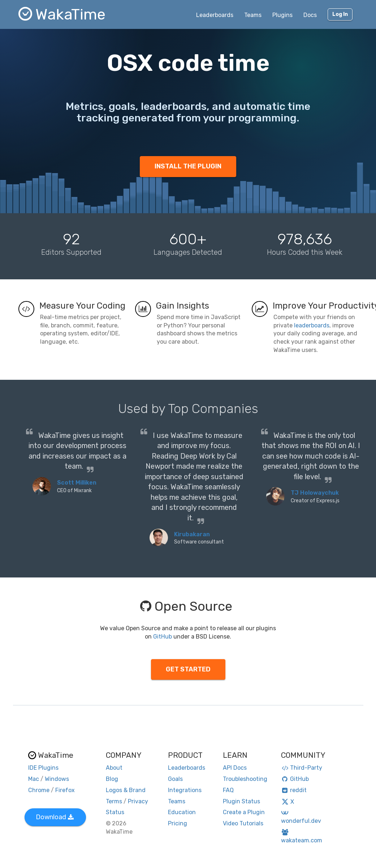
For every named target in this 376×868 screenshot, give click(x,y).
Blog (112, 779)
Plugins (282, 15)
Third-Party (302, 768)
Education (182, 812)
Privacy (138, 801)
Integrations (185, 790)
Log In (340, 14)
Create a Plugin (244, 812)
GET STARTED (188, 669)
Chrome (39, 790)
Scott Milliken (77, 483)
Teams (253, 15)
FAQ (228, 790)
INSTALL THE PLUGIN (188, 166)
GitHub (163, 637)
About (114, 768)
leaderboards (312, 325)
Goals (175, 779)
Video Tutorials (243, 823)
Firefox (65, 790)
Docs (310, 15)
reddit (294, 790)
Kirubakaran (192, 534)
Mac (34, 779)
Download (55, 817)
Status (115, 812)
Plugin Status (241, 801)
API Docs (235, 768)
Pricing (178, 823)
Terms (114, 801)
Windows (57, 779)
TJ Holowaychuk (315, 493)
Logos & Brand (126, 790)
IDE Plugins (43, 768)
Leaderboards (215, 15)
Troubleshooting (245, 779)
